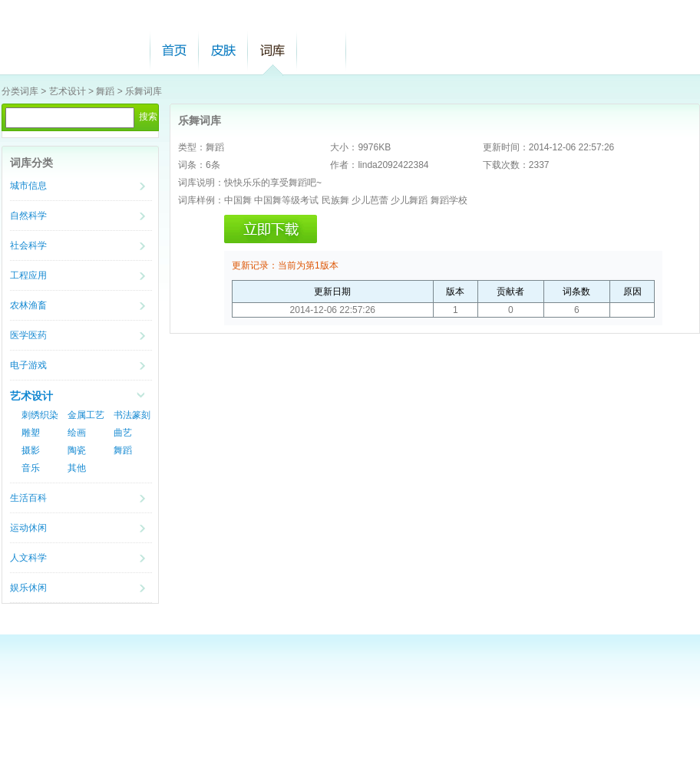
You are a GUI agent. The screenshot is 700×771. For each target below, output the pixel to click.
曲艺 (123, 433)
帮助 (322, 50)
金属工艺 (86, 415)
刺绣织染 (40, 415)
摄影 (31, 450)
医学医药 (28, 335)
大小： (344, 147)
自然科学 (28, 216)
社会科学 (28, 245)
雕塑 (31, 433)
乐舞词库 (144, 91)
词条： (192, 165)
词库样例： (201, 200)
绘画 (77, 433)
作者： (344, 165)
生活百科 (28, 498)
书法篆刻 (132, 415)
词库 (272, 50)
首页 (174, 50)
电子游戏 (28, 365)
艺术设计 (68, 91)
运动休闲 (28, 528)
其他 (77, 468)
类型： (192, 147)
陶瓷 (77, 450)
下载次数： (506, 165)
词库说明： (201, 183)
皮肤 (223, 50)
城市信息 (28, 186)
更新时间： (506, 147)
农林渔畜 (28, 305)
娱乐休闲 (28, 588)
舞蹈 (105, 91)
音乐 (31, 468)
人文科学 (28, 558)
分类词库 (20, 91)
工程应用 (28, 275)
